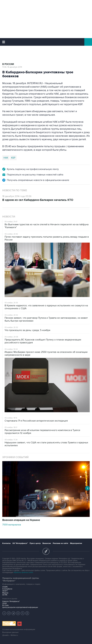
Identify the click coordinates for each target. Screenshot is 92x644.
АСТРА (5, 595)
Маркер (5, 593)
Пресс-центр (35, 543)
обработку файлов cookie (23, 572)
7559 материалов (12, 525)
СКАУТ (5, 591)
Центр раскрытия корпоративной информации (20, 607)
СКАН (5, 603)
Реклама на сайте (60, 543)
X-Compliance (7, 589)
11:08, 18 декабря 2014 (12, 67)
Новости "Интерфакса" (11, 601)
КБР (13, 158)
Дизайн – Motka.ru (10, 635)
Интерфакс (46, 42)
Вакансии (47, 543)
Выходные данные (10, 632)
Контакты (6, 543)
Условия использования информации (19, 629)
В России (8, 64)
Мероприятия (76, 543)
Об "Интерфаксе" (20, 543)
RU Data (5, 605)
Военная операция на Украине (21, 520)
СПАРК (5, 587)
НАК (6, 158)
